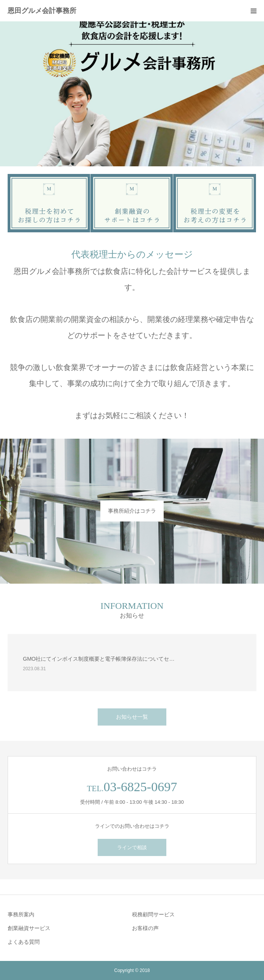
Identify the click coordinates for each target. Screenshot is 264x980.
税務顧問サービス (153, 914)
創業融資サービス (29, 928)
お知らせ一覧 (132, 717)
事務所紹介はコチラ (132, 511)
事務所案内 (21, 914)
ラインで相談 (132, 847)
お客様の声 (145, 928)
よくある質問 (24, 942)
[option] (132, 94)
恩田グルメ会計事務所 (42, 11)
